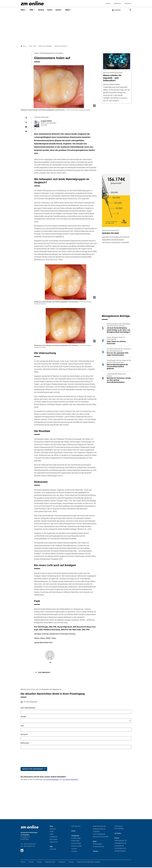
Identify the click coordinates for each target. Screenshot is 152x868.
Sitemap (71, 863)
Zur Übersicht (44, 673)
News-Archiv (54, 843)
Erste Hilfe (53, 850)
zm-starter (118, 834)
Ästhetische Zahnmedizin (101, 837)
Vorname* (24, 735)
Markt (71, 10)
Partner (23, 863)
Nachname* (25, 744)
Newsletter (128, 4)
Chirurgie (74, 852)
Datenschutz (49, 863)
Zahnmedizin (54, 840)
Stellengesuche (119, 844)
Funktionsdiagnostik (99, 835)
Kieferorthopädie (76, 847)
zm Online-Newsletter (51, 780)
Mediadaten (117, 4)
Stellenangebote (120, 841)
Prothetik (74, 849)
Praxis (51, 835)
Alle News (53, 830)
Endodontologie (76, 844)
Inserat (60, 10)
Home (23, 47)
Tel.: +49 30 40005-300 (28, 845)
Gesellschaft (54, 837)
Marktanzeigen (97, 845)
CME (32, 10)
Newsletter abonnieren (33, 770)
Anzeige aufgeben (120, 852)
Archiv (52, 10)
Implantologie (75, 842)
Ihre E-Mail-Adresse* (28, 709)
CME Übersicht (76, 827)
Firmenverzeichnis (98, 847)
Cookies (39, 863)
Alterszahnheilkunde (99, 830)
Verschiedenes (119, 849)
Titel (22, 727)
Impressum (62, 863)
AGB (30, 863)
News (23, 10)
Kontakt (108, 4)
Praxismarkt (118, 846)
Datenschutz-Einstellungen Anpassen (89, 863)
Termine (42, 10)
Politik (52, 832)
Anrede (23, 717)
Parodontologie (76, 839)
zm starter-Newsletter (70, 780)
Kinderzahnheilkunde (99, 827)
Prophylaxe (96, 832)
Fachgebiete (75, 836)
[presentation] (36, 758)
